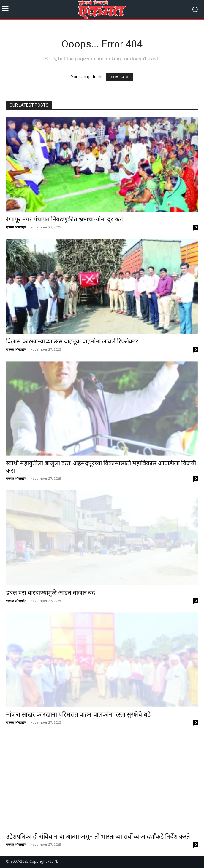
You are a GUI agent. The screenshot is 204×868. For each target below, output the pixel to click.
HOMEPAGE (120, 77)
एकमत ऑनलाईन (16, 227)
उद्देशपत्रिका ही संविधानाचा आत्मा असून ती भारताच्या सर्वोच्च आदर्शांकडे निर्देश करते (98, 837)
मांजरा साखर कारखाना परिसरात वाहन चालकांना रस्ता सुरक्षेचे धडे (78, 714)
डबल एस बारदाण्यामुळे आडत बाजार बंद (50, 593)
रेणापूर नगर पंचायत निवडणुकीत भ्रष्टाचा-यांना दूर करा (65, 219)
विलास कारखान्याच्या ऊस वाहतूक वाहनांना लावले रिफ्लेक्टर (73, 341)
